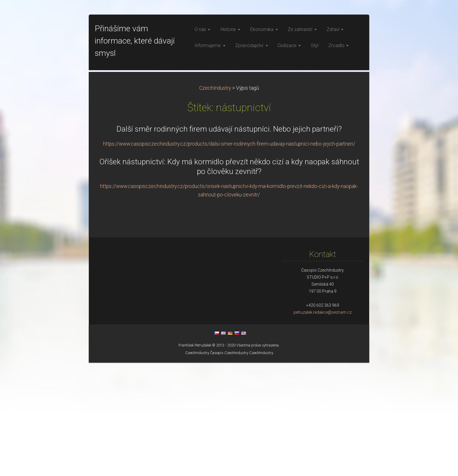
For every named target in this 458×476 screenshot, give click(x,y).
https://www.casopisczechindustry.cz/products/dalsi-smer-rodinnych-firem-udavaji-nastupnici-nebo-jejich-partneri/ (229, 257)
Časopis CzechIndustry (229, 466)
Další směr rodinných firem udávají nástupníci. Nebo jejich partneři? (229, 242)
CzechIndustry (215, 201)
